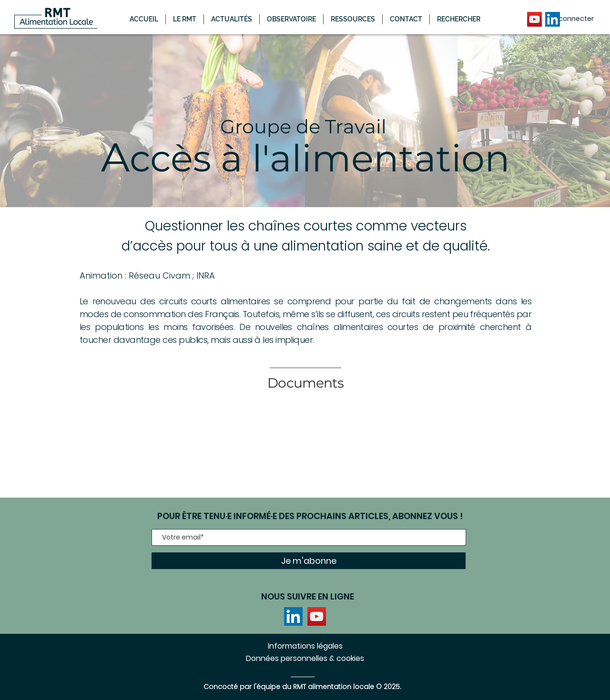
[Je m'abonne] (309, 561)
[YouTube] (534, 19)
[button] (232, 19)
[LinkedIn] (553, 19)
